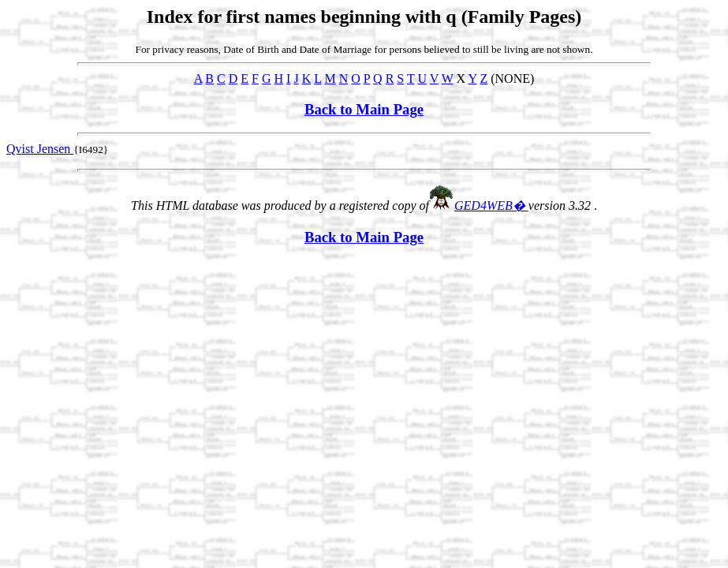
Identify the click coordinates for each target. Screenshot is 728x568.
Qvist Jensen (40, 149)
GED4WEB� (491, 206)
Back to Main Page (364, 109)
